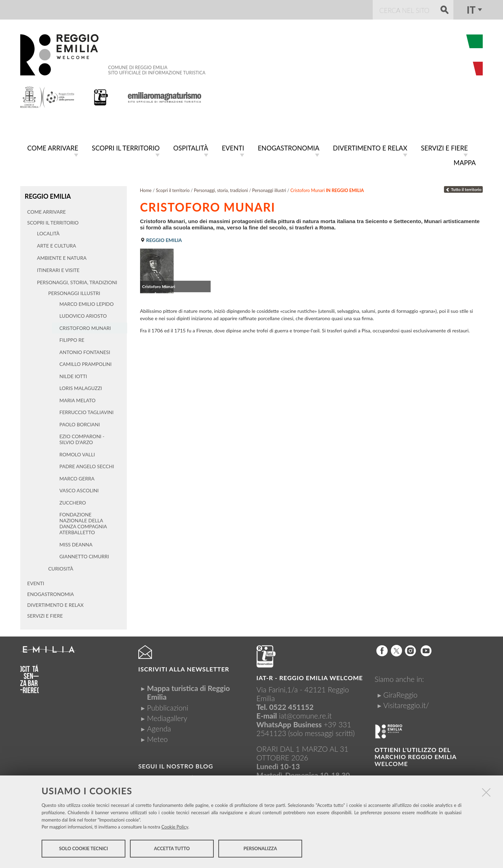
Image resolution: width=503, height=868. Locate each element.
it (471, 10)
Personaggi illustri (269, 189)
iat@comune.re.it (305, 713)
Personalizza (260, 850)
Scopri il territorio (173, 189)
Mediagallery (167, 716)
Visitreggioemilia (173, 776)
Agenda (159, 727)
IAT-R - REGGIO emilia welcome (310, 676)
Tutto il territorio (464, 188)
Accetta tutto (172, 850)
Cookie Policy (175, 828)
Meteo (157, 737)
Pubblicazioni (168, 705)
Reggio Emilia (47, 195)
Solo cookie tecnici (83, 850)
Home (146, 189)
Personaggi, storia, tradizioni (221, 189)
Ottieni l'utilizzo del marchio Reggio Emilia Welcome (415, 755)
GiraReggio (400, 693)
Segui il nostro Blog (176, 764)
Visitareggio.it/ (406, 703)
